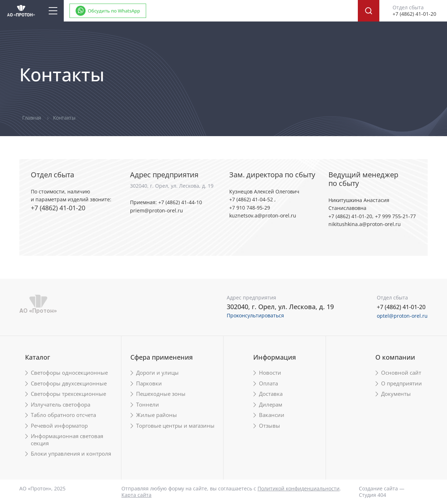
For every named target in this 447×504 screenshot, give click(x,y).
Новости (270, 373)
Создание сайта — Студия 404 (382, 492)
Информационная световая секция (67, 440)
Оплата (268, 383)
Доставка (271, 394)
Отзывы (270, 426)
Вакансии (272, 415)
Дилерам (271, 405)
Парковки (149, 383)
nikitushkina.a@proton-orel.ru (365, 224)
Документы (396, 394)
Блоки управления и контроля (71, 454)
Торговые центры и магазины (175, 426)
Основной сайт (401, 373)
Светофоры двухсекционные (69, 383)
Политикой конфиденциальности (299, 488)
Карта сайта (136, 495)
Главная (32, 118)
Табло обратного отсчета (63, 415)
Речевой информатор (59, 426)
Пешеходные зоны (161, 394)
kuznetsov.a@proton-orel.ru (263, 215)
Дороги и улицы (157, 373)
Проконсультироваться (255, 315)
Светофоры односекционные (69, 373)
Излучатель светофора (61, 405)
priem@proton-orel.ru (157, 210)
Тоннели (148, 405)
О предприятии (402, 383)
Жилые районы (157, 415)
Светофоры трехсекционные (68, 394)
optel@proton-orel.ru (402, 316)
